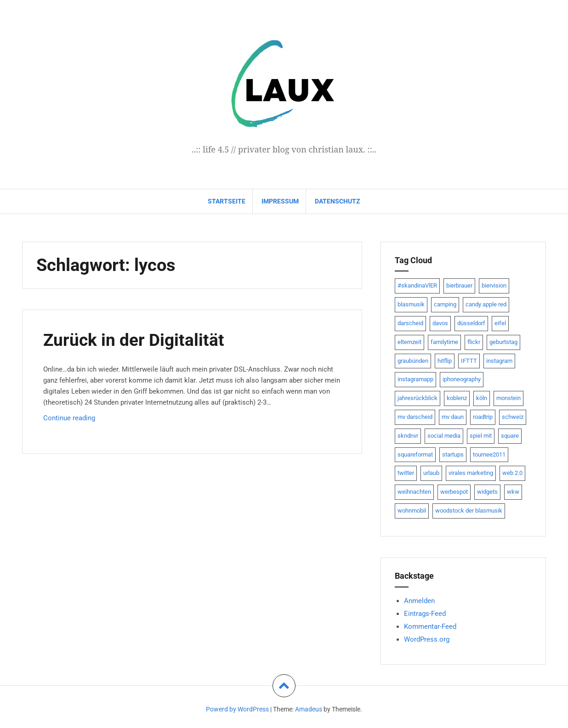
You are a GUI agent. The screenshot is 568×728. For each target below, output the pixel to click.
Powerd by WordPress (237, 709)
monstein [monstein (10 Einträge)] (508, 398)
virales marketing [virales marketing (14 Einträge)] (471, 473)
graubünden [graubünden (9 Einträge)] (413, 361)
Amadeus (309, 709)
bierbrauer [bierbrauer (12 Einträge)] (459, 285)
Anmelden (419, 601)
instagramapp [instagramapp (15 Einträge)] (415, 379)
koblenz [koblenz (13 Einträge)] (457, 398)
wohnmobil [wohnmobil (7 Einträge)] (412, 511)
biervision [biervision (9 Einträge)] (494, 285)
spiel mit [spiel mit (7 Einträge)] (481, 436)
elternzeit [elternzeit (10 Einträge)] (409, 342)
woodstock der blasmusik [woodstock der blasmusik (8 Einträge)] (469, 511)
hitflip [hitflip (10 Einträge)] (445, 361)
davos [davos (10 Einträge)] (440, 323)
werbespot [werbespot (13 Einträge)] (454, 492)
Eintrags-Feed (425, 614)
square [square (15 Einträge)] (510, 436)
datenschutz (338, 201)
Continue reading (84, 420)
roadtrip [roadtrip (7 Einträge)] (483, 417)
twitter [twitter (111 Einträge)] (406, 473)
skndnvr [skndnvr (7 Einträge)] (408, 436)
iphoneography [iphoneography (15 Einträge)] (462, 379)
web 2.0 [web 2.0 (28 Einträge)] (512, 473)
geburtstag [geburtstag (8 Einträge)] (503, 342)
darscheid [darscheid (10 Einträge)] (410, 323)
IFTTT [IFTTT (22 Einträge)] (469, 361)
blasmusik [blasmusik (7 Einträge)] (411, 304)
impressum (280, 201)
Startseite (227, 201)
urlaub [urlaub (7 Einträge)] (431, 473)
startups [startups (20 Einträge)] (453, 454)
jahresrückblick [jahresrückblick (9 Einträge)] (417, 398)
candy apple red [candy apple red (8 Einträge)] (486, 304)
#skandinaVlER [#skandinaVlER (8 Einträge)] (417, 285)
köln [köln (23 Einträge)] (482, 398)
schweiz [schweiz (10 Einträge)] (513, 417)
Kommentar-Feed (430, 626)
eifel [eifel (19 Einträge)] (500, 323)
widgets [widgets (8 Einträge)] (487, 492)
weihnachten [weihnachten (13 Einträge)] (414, 492)
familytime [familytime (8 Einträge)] (444, 342)
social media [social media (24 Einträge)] (444, 436)
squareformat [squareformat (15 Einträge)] (415, 454)
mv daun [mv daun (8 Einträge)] (453, 417)
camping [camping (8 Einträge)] (445, 304)
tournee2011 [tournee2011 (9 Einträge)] (489, 454)
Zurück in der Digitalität (135, 340)
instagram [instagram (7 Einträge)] (499, 361)
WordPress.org (427, 639)
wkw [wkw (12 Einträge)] (513, 492)
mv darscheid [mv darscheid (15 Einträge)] (415, 417)
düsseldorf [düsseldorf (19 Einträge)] (471, 323)
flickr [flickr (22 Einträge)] (474, 342)
